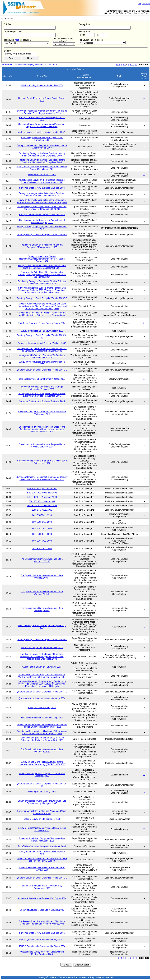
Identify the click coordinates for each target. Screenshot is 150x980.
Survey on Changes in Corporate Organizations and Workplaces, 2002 (42, 413)
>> (136, 65)
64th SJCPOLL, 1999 (42, 515)
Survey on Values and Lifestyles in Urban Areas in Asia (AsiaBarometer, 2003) (42, 147)
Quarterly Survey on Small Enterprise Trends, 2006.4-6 (42, 640)
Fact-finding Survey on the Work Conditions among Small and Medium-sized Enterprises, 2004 (42, 161)
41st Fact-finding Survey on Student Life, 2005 (42, 648)
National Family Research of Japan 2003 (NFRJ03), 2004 (42, 627)
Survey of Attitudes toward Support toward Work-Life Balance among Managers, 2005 (42, 802)
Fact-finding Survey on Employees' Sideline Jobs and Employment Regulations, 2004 (42, 283)
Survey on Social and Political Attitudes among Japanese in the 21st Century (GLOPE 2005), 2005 (42, 763)
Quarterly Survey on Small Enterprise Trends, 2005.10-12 (42, 336)
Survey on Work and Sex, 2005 (42, 708)
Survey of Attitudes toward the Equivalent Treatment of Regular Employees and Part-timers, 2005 (42, 726)
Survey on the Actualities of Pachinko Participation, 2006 (42, 853)
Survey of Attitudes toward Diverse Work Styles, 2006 (42, 898)
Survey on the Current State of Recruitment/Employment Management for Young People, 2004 (42, 259)
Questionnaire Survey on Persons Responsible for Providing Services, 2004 (42, 446)
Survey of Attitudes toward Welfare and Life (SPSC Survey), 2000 (42, 869)
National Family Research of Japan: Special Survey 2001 (42, 99)
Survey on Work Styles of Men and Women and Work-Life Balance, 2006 (42, 812)
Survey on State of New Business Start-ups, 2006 (42, 933)
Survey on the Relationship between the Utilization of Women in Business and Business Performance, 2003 (42, 201)
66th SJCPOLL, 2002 (42, 529)
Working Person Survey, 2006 (42, 792)
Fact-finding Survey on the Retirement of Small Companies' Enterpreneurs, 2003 (42, 246)
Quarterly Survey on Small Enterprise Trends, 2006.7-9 (42, 692)
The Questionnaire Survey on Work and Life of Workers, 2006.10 (42, 751)
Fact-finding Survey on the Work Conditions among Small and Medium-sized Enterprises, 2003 (42, 155)
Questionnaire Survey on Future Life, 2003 (42, 667)
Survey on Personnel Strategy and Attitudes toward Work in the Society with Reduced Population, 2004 (42, 676)
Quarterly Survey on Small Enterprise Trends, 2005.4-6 (42, 235)
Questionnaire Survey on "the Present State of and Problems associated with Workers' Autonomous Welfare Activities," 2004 (42, 429)
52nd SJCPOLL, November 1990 (42, 489)
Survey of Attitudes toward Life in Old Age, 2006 (42, 910)
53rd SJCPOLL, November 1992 (42, 493)
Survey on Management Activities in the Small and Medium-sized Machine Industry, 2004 (42, 195)
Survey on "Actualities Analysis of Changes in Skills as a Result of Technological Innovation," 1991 (42, 112)
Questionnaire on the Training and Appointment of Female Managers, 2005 (42, 221)
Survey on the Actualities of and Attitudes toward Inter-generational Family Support (42, 860)
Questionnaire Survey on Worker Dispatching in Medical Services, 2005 (42, 953)
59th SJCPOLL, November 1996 (42, 506)
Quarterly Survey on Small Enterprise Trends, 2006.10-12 (42, 785)
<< (118, 65)
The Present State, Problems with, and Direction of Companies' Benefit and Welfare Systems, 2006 (42, 923)
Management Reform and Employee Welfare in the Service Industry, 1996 (42, 357)
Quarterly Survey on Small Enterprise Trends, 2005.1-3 (42, 132)
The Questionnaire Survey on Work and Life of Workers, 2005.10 (42, 593)
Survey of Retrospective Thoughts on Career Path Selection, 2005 (42, 775)
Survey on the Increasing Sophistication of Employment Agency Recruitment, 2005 (42, 168)
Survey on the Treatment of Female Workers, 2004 (42, 215)
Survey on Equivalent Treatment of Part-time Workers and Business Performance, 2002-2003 (42, 208)
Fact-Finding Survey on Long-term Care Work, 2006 (42, 846)
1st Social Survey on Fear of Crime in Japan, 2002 (42, 379)
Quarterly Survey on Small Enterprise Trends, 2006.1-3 (42, 370)
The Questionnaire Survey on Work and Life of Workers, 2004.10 (42, 560)
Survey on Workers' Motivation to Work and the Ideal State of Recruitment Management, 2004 (42, 267)
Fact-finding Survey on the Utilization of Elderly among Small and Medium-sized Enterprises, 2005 (42, 732)
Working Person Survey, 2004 (42, 175)
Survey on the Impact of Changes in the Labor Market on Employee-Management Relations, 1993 (42, 350)
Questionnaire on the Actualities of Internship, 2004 (42, 698)
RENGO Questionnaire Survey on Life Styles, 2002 (42, 940)
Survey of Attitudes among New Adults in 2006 (42, 331)
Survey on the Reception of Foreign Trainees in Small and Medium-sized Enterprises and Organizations (42, 314)
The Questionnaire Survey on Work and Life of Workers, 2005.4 (42, 577)
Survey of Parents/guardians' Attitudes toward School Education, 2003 (42, 829)
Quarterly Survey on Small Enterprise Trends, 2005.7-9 (42, 298)
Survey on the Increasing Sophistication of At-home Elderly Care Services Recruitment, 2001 (42, 395)
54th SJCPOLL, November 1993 (42, 497)
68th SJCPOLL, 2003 (42, 534)
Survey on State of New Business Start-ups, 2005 (42, 401)
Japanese (144, 3)
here (17, 40)
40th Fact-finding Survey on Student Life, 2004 (42, 85)
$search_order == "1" (20, 54)
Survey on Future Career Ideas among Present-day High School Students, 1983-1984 (42, 125)
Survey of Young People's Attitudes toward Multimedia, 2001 (42, 228)
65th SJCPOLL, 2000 (42, 522)
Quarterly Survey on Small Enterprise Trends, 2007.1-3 (42, 878)
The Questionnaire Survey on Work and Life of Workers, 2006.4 (42, 609)
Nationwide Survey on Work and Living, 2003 (42, 718)
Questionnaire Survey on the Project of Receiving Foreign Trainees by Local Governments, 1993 (42, 181)
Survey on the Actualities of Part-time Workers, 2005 (42, 343)
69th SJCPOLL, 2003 (42, 541)
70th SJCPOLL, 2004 (42, 549)
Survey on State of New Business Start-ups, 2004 (42, 188)
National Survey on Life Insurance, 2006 (42, 819)
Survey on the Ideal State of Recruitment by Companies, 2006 (42, 887)
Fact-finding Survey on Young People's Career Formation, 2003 (42, 139)
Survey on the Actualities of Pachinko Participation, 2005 (42, 363)
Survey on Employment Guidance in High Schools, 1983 (42, 119)
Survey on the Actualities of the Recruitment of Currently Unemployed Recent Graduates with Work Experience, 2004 (42, 275)
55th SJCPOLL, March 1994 (42, 501)
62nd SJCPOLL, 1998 (42, 510)
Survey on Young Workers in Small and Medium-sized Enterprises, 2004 (42, 462)
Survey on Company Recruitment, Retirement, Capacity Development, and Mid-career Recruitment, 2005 (42, 478)
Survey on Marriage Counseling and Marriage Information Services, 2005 (42, 388)
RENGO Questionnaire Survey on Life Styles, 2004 (42, 946)
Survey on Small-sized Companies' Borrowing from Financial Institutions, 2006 (42, 840)
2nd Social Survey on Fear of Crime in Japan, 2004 (42, 323)
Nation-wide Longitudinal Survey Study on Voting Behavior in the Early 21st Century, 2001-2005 (42, 739)
